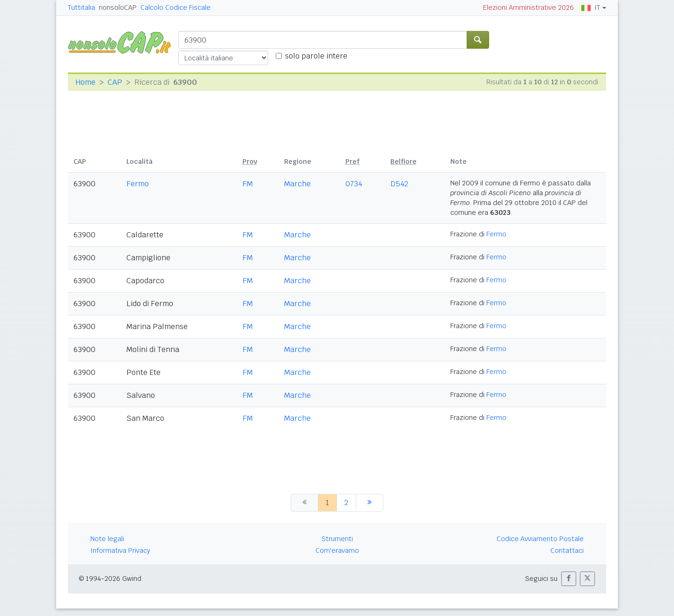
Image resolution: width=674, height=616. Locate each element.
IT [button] (591, 7)
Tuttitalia (81, 7)
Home (85, 82)
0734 (354, 184)
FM (248, 184)
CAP (115, 82)
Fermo (138, 184)
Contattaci (567, 550)
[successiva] (370, 503)
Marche (297, 184)
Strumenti (337, 539)
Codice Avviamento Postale (540, 539)
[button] (569, 579)
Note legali (107, 539)
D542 (399, 184)
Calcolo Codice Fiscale (176, 7)
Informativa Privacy (120, 550)
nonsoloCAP (118, 7)
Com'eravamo (337, 550)
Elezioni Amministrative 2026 (528, 7)
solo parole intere (316, 56)
